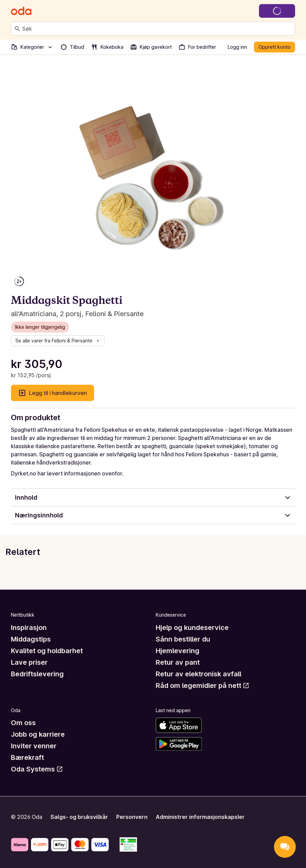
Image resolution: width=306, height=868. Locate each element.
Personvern (132, 817)
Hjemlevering (178, 651)
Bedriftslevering (37, 674)
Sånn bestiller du (183, 639)
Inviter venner (34, 746)
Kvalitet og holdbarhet (47, 651)
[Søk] (17, 29)
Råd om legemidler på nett (203, 686)
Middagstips (31, 639)
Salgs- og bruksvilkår (79, 817)
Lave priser (29, 662)
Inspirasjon (29, 628)
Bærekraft (27, 757)
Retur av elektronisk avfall (198, 674)
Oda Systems (37, 769)
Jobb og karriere (38, 734)
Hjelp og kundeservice (192, 628)
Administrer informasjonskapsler (200, 817)
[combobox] (157, 29)
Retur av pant (178, 662)
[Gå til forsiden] (21, 11)
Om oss (23, 723)
